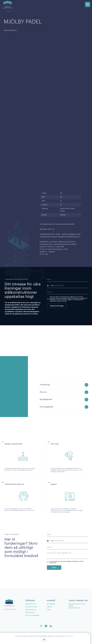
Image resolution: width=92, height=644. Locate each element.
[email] (68, 292)
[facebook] (41, 626)
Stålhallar (30, 601)
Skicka (54, 568)
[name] (68, 279)
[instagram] (46, 626)
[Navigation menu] (88, 4)
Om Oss (50, 607)
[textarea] (68, 555)
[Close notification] (89, 634)
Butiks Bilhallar (31, 607)
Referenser (10, 11)
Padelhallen (30, 613)
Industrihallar (31, 604)
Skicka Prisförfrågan (57, 306)
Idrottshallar (31, 610)
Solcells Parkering (32, 616)
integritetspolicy (69, 636)
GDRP (49, 610)
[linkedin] (51, 626)
